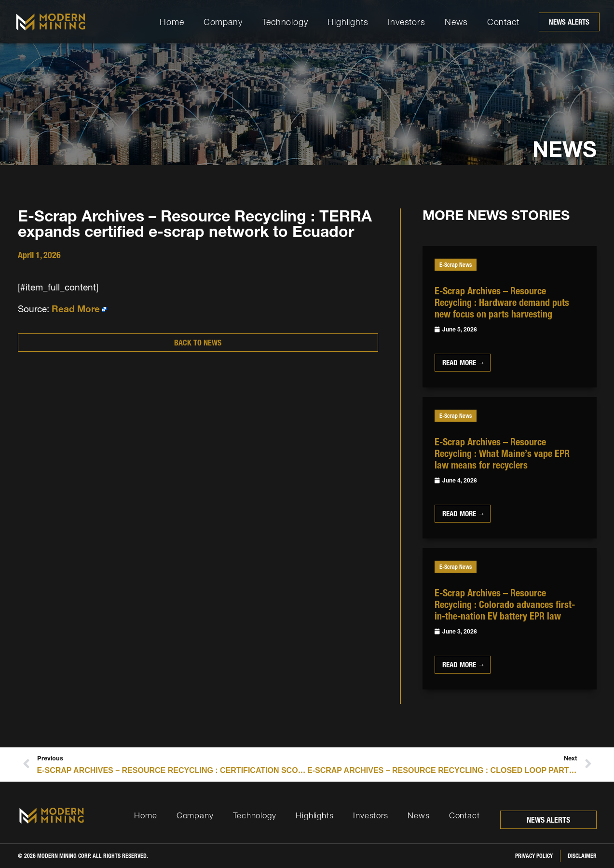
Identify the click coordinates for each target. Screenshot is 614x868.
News (456, 22)
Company (223, 22)
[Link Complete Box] (510, 317)
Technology (285, 22)
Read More (76, 309)
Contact (503, 22)
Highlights (348, 22)
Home (172, 22)
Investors (407, 22)
